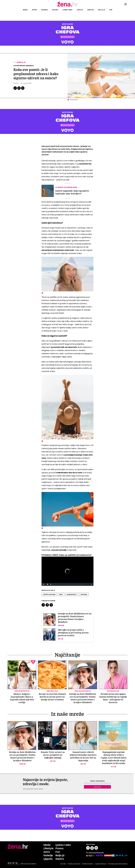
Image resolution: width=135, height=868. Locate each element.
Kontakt (63, 864)
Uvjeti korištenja (101, 864)
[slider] (68, 584)
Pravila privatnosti (74, 864)
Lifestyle (91, 10)
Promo (59, 848)
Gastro (55, 10)
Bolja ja (102, 10)
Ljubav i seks (67, 10)
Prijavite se (97, 787)
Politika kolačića (88, 864)
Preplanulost (72, 594)
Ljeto (61, 594)
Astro (34, 10)
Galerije (44, 10)
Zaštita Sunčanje (49, 594)
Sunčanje (84, 594)
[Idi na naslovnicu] (68, 6)
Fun (111, 10)
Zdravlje (21, 62)
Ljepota (80, 10)
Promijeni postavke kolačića (118, 864)
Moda (25, 10)
